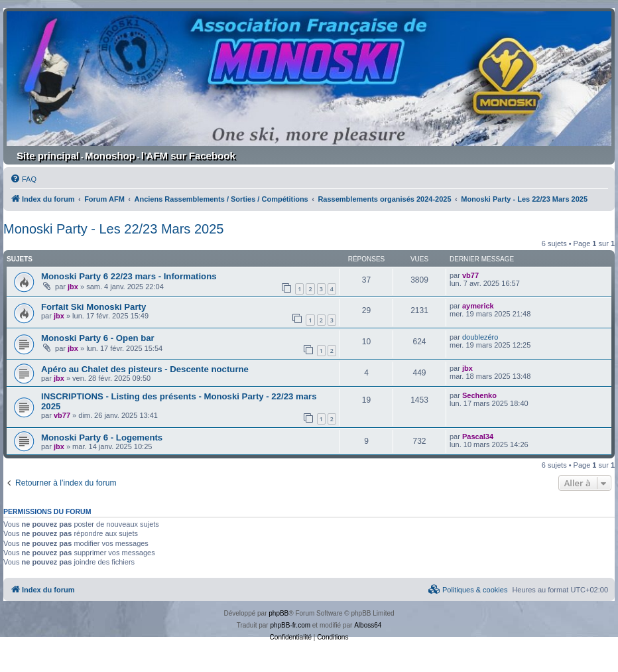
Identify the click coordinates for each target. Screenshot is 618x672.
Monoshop (110, 156)
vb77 (470, 275)
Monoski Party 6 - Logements (102, 437)
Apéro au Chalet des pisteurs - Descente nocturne (145, 369)
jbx (73, 287)
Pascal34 (478, 437)
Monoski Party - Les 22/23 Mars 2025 (113, 229)
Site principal (48, 156)
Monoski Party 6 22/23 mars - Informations (129, 276)
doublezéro (480, 337)
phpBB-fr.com (290, 625)
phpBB (278, 613)
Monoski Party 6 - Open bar (98, 338)
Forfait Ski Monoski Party (93, 307)
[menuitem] (23, 179)
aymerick (478, 306)
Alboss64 (368, 625)
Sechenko (479, 395)
